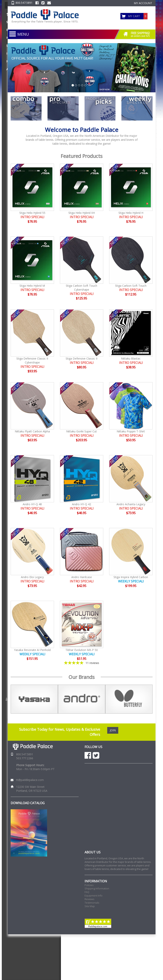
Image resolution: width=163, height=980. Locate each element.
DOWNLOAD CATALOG (28, 803)
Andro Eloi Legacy (32, 577)
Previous (8, 699)
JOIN (113, 730)
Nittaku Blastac (131, 358)
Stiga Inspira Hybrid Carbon (131, 577)
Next (156, 699)
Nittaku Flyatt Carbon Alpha (32, 431)
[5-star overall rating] (82, 663)
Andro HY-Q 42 (81, 504)
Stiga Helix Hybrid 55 (32, 213)
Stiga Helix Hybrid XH (82, 213)
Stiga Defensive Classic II (81, 358)
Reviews (89, 899)
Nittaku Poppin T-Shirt (131, 431)
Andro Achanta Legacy (131, 504)
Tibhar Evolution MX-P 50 (82, 650)
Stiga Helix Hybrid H (131, 213)
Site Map (90, 906)
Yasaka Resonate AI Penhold (32, 650)
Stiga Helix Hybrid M (32, 286)
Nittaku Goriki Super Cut (81, 431)
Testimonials (92, 903)
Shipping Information (97, 889)
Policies (89, 885)
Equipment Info (94, 896)
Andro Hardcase (82, 577)
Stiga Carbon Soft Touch (131, 286)
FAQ (87, 892)
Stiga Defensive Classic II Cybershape (32, 360)
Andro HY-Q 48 (32, 504)
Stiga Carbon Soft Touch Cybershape (81, 288)
